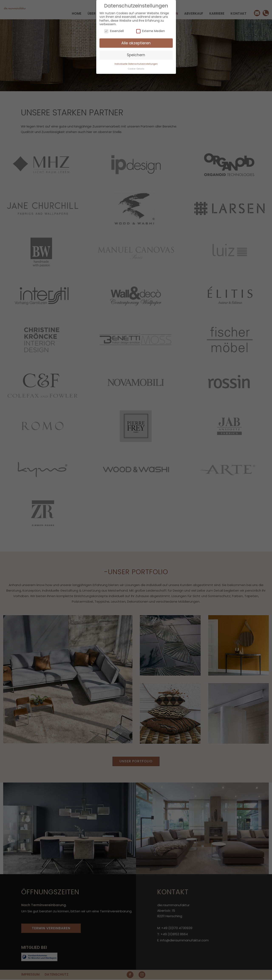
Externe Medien (151, 31)
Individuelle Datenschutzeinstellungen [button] (136, 64)
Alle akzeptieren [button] (136, 43)
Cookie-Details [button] (136, 69)
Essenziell (114, 31)
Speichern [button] (136, 55)
